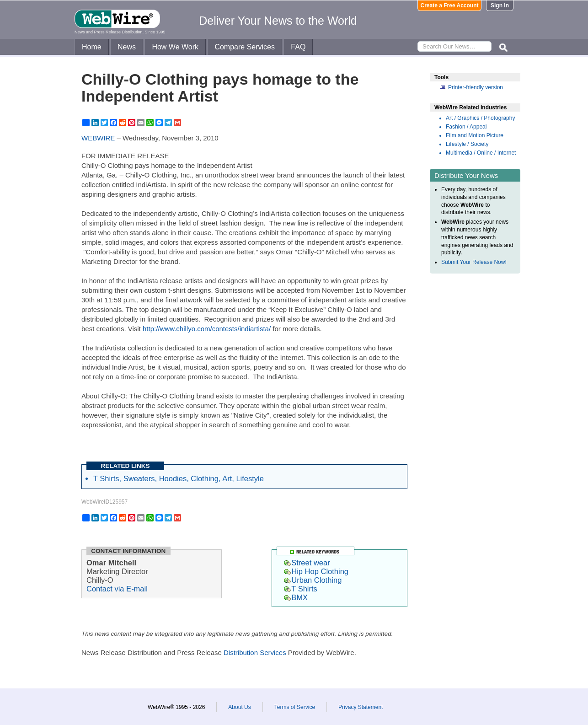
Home (92, 47)
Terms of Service (295, 707)
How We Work (175, 47)
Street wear (307, 563)
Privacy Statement (361, 707)
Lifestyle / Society (467, 144)
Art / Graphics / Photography (480, 118)
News (127, 47)
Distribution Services (255, 652)
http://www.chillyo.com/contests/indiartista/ (207, 329)
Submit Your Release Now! (474, 262)
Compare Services (245, 47)
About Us (239, 707)
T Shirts (301, 589)
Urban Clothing (313, 580)
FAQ (298, 47)
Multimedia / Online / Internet (481, 153)
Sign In (500, 5)
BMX (296, 597)
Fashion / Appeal (466, 127)
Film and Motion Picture (475, 135)
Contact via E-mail (117, 589)
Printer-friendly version (476, 87)
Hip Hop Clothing (316, 571)
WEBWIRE (98, 138)
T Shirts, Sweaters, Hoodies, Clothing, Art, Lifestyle (179, 478)
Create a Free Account (450, 5)
